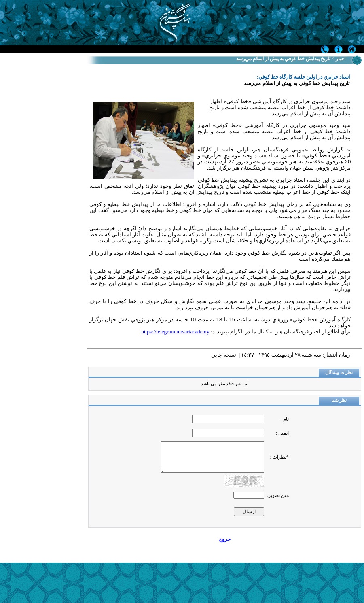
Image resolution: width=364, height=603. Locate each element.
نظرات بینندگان (339, 373)
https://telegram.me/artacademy (175, 332)
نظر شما (339, 400)
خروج (225, 539)
